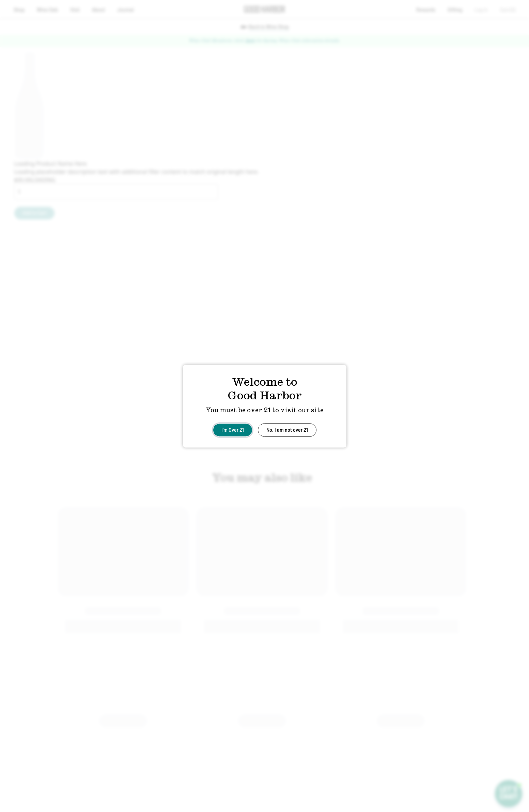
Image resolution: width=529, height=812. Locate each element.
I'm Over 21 (233, 429)
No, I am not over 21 (287, 429)
